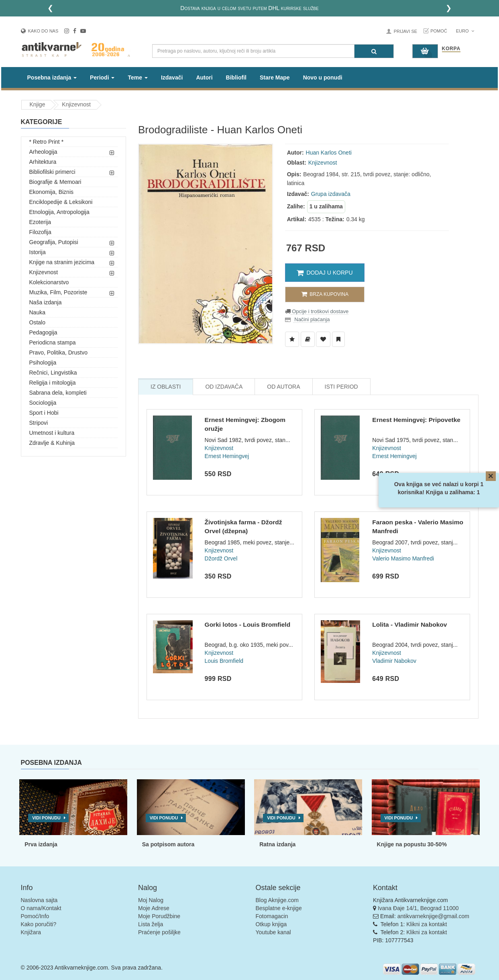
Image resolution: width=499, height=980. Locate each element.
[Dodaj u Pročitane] (338, 339)
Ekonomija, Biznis (52, 192)
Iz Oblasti (166, 387)
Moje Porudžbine (159, 916)
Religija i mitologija (53, 383)
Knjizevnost (76, 104)
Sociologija (43, 403)
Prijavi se (405, 31)
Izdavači (172, 77)
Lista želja (151, 924)
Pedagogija (43, 332)
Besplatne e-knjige (279, 908)
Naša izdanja (46, 302)
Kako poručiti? (39, 924)
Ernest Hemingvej (227, 456)
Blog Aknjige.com (277, 900)
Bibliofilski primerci (52, 172)
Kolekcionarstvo (49, 282)
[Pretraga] (374, 51)
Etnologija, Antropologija (59, 212)
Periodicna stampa (53, 342)
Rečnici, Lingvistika (53, 373)
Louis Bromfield (224, 661)
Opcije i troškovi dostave (320, 311)
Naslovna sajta (39, 900)
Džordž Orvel (221, 558)
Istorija (38, 252)
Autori (204, 77)
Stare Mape (275, 77)
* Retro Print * (47, 142)
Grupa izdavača (331, 194)
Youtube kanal (273, 932)
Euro (465, 31)
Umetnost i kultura (52, 433)
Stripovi (39, 423)
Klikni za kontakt (427, 924)
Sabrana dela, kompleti (58, 393)
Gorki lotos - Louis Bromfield (248, 624)
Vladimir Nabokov (394, 661)
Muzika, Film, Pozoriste (58, 292)
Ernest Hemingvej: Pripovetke (416, 420)
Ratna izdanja (277, 844)
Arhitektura (43, 162)
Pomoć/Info (35, 916)
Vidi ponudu (46, 818)
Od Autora (283, 387)
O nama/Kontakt (41, 908)
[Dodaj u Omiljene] (323, 339)
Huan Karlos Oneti (329, 153)
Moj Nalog (151, 900)
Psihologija (43, 363)
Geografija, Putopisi (54, 242)
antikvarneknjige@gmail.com (433, 916)
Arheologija (43, 152)
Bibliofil (236, 77)
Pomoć (439, 31)
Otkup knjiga (271, 924)
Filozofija (40, 232)
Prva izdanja (41, 844)
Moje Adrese (154, 908)
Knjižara (31, 932)
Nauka (37, 312)
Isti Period (341, 387)
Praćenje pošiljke (159, 932)
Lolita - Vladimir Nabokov (409, 624)
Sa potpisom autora (168, 844)
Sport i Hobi (44, 413)
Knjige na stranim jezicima (62, 262)
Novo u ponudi (323, 77)
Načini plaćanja (312, 319)
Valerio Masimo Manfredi (403, 558)
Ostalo (37, 322)
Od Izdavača (224, 387)
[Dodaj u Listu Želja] (292, 339)
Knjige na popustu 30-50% (412, 844)
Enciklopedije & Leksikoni (61, 202)
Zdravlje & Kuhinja (52, 443)
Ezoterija (40, 222)
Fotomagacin (272, 916)
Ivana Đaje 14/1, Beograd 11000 (418, 908)
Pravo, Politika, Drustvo (59, 352)
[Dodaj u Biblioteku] (308, 339)
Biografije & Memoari (55, 182)
